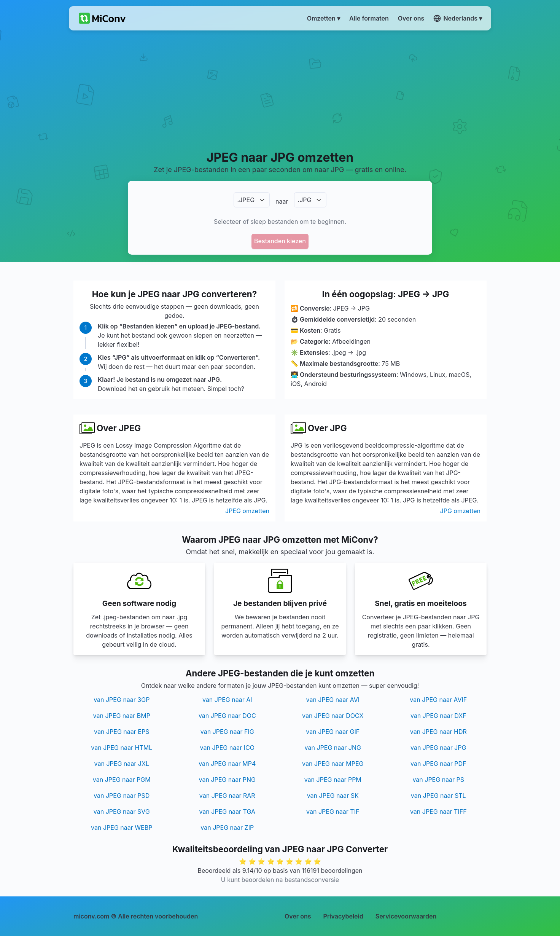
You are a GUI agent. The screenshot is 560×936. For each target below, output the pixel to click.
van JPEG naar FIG (227, 732)
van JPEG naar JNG (333, 748)
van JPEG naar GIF (333, 732)
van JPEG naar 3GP (122, 700)
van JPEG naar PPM (333, 780)
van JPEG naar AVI (333, 700)
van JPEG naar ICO (227, 748)
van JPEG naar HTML (122, 748)
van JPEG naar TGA (227, 812)
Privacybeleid (343, 916)
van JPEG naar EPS (122, 732)
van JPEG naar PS (438, 780)
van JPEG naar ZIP (227, 828)
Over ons (298, 916)
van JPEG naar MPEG (333, 764)
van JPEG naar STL (438, 796)
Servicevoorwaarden (406, 916)
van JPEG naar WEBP (122, 828)
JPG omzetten (460, 511)
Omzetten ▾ (324, 18)
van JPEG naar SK (333, 796)
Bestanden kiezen (280, 241)
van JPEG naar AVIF (438, 700)
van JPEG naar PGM (122, 780)
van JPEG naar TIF (333, 812)
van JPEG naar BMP (122, 716)
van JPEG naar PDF (438, 764)
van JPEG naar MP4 (227, 764)
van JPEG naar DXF (438, 716)
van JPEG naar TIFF (438, 812)
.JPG (305, 200)
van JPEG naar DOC (227, 716)
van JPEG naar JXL (122, 764)
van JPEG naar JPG (438, 748)
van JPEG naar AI (227, 700)
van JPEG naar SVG (122, 812)
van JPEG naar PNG (227, 780)
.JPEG (246, 200)
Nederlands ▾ (458, 18)
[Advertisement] (280, 90)
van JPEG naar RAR (227, 796)
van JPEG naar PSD (122, 796)
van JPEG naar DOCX (333, 716)
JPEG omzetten (247, 511)
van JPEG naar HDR (438, 732)
